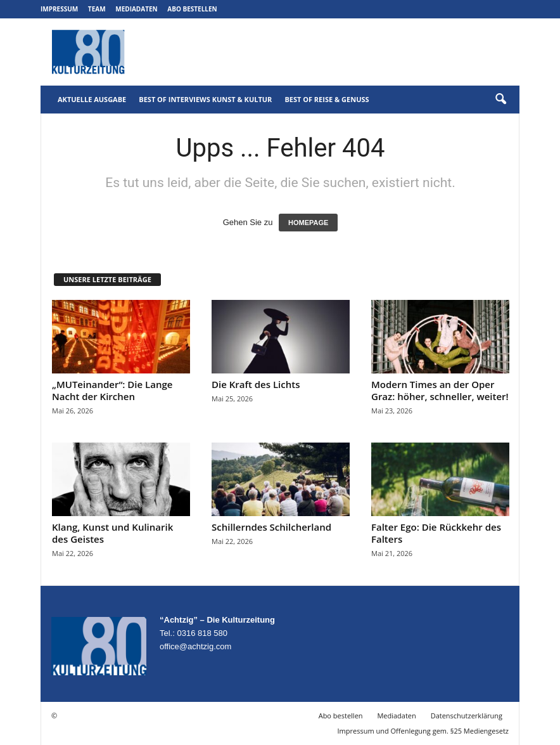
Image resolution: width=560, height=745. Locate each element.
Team (97, 9)
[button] (500, 100)
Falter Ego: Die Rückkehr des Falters (436, 533)
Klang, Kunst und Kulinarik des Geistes (112, 533)
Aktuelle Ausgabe (92, 99)
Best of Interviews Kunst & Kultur (205, 99)
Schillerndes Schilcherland (271, 527)
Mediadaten (136, 9)
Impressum (59, 9)
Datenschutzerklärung (467, 716)
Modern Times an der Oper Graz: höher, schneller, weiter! (440, 390)
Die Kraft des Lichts (256, 384)
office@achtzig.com (195, 646)
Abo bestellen (192, 9)
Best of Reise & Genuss (327, 99)
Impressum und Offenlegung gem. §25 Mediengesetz (423, 731)
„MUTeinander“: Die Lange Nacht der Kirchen (112, 390)
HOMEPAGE (308, 223)
